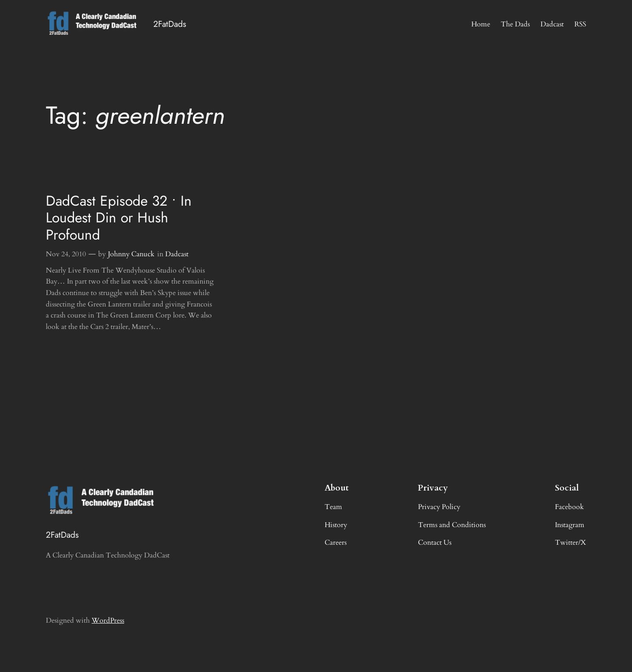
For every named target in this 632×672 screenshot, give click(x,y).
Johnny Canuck (131, 254)
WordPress (108, 620)
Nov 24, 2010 (66, 254)
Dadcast (177, 254)
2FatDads (170, 24)
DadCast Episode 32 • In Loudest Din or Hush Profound (119, 218)
